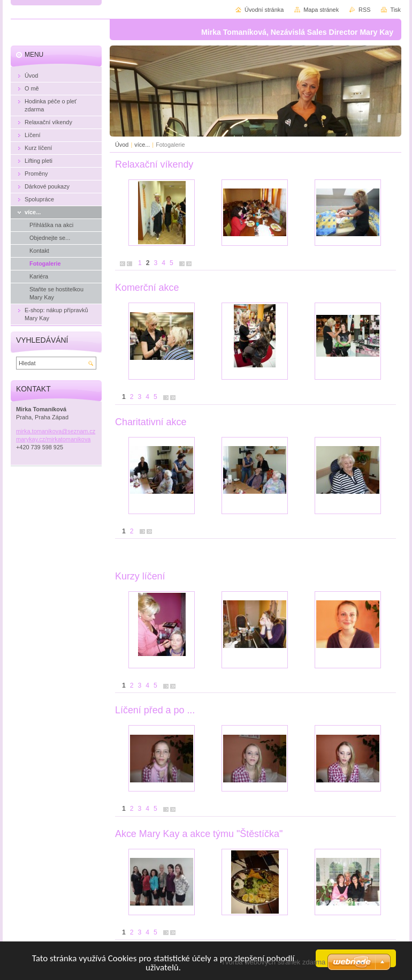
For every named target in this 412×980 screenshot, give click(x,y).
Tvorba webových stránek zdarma (273, 962)
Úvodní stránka (264, 10)
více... (143, 145)
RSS (364, 10)
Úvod (122, 145)
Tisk (395, 10)
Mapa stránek (321, 10)
